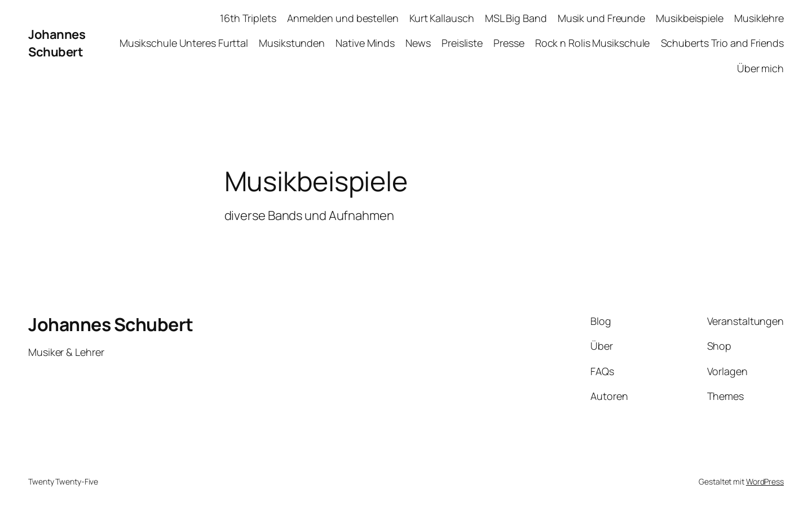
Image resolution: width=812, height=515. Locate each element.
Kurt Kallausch (442, 18)
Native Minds (365, 43)
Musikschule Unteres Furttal (184, 43)
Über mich (760, 68)
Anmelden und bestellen (343, 18)
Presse (509, 43)
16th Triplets (248, 18)
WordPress (765, 481)
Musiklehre (759, 18)
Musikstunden (292, 43)
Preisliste (462, 43)
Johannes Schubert (57, 43)
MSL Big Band (516, 18)
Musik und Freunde (601, 18)
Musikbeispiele (690, 18)
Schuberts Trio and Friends (722, 43)
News (418, 43)
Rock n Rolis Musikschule (593, 43)
